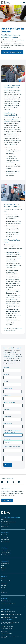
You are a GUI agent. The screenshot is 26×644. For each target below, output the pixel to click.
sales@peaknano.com (10, 612)
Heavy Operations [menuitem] (6, 542)
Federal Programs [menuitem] (6, 555)
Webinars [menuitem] (4, 568)
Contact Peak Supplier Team (12, 52)
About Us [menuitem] (4, 578)
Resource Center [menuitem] (5, 563)
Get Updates (7, 500)
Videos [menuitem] (3, 570)
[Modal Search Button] (20, 2)
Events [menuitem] (3, 590)
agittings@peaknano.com (15, 614)
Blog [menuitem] (2, 565)
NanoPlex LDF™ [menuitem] (5, 526)
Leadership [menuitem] (4, 583)
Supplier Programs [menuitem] (6, 552)
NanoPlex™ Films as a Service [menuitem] (9, 522)
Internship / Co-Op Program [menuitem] (8, 603)
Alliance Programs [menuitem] (6, 550)
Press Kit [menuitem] (3, 588)
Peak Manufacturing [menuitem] (6, 581)
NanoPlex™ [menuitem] (4, 519)
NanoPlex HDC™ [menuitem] (5, 524)
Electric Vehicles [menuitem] (5, 539)
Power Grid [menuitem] (4, 535)
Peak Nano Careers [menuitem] (6, 601)
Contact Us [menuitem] (4, 592)
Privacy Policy (5, 632)
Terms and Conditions (7, 633)
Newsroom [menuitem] (4, 585)
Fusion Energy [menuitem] (5, 537)
